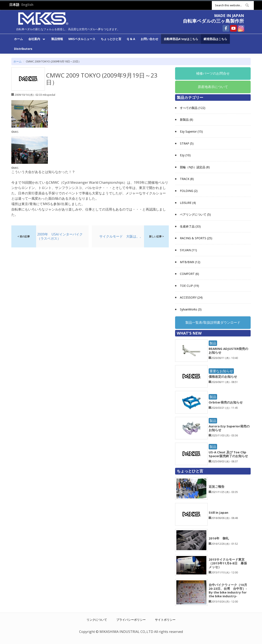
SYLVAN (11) (188, 250)
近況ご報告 (217, 486)
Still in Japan (218, 512)
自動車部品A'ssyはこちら (181, 39)
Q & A (131, 39)
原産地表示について (213, 87)
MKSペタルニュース (82, 39)
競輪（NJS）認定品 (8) (195, 167)
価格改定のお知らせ (223, 376)
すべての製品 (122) (193, 108)
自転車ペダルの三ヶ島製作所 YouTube (233, 28)
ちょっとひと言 (111, 39)
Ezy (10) (185, 155)
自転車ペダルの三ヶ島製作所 (213, 21)
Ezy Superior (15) (191, 131)
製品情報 (57, 39)
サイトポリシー (165, 620)
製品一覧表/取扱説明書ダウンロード (213, 322)
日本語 (14, 5)
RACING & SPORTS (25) (196, 238)
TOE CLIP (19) (189, 286)
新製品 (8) (187, 120)
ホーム (18, 39)
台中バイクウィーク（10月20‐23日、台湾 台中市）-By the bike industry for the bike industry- (228, 590)
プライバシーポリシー (131, 620)
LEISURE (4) (188, 203)
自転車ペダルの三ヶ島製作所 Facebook (226, 28)
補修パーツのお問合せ (213, 73)
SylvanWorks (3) (191, 309)
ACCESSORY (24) (191, 297)
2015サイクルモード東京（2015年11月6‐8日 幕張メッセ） (228, 563)
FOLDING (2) (189, 191)
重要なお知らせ (221, 371)
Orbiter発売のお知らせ (226, 402)
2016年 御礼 (219, 538)
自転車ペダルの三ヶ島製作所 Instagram (241, 28)
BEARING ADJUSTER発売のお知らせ (228, 350)
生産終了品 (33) (190, 226)
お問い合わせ (149, 39)
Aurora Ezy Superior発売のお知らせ (229, 428)
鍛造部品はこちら (215, 39)
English (27, 5)
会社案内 (36, 39)
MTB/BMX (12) (190, 262)
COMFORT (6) (189, 274)
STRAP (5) (187, 143)
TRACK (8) (187, 179)
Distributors (23, 49)
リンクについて (97, 620)
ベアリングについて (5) (195, 214)
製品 (213, 343)
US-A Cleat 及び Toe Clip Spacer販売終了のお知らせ (228, 454)
